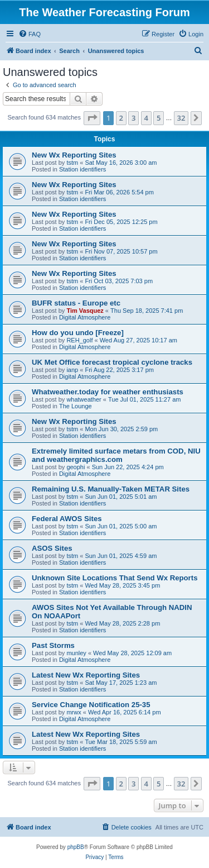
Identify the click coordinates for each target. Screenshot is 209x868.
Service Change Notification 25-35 (91, 705)
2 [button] (121, 118)
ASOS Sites (52, 548)
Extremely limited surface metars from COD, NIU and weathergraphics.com (116, 455)
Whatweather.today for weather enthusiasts (108, 392)
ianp (72, 370)
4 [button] (146, 118)
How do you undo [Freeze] (78, 333)
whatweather (84, 399)
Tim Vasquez (85, 311)
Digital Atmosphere (85, 317)
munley (76, 653)
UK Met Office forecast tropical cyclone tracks (112, 362)
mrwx (74, 712)
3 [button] (133, 118)
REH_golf (79, 340)
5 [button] (159, 118)
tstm (72, 163)
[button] (92, 118)
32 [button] (181, 118)
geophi (76, 467)
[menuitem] (30, 34)
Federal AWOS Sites (67, 519)
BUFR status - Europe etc (76, 303)
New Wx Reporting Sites (74, 155)
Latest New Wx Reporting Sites (86, 675)
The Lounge (76, 406)
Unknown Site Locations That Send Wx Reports (115, 578)
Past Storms (53, 645)
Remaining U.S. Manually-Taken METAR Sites (111, 489)
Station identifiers (82, 169)
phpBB (76, 847)
